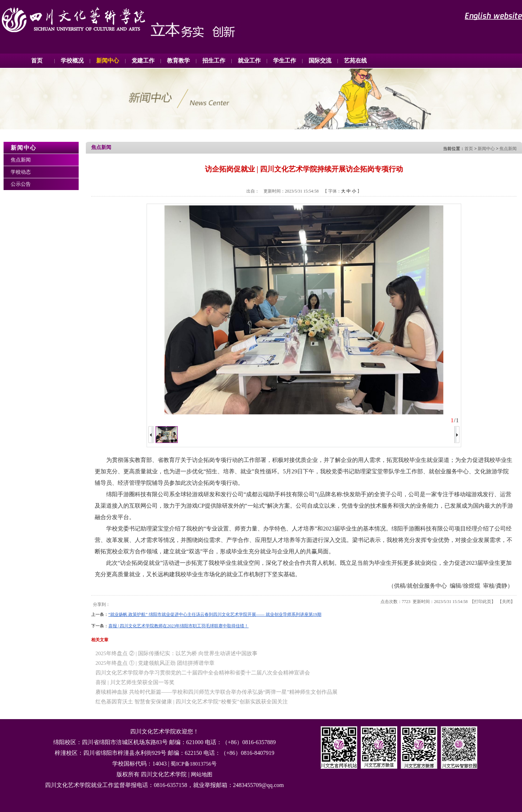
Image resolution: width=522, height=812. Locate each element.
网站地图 (202, 774)
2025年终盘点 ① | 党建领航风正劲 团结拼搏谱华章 (155, 663)
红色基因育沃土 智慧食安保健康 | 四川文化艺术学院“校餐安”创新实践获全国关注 (192, 702)
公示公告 (21, 184)
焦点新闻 (21, 160)
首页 (37, 61)
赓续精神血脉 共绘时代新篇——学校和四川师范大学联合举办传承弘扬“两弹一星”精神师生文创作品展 (216, 692)
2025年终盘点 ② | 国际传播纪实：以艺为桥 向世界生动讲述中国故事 (176, 653)
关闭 (506, 602)
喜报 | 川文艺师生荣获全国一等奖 (135, 682)
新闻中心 (486, 149)
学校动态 (21, 172)
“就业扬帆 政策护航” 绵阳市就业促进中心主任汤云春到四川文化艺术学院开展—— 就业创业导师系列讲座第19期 (215, 614)
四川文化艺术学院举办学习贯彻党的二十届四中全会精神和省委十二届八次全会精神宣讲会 (203, 673)
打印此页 (483, 602)
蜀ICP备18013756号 (193, 764)
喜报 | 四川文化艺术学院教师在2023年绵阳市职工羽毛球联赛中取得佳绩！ (178, 626)
